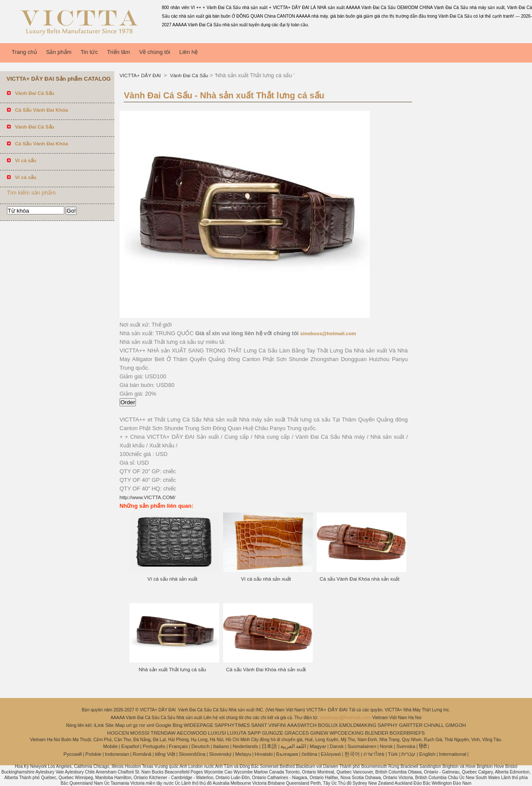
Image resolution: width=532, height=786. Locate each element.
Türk (393, 754)
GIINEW (319, 733)
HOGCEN (118, 733)
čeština (309, 754)
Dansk (337, 746)
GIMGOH (456, 725)
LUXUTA (237, 733)
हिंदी (423, 746)
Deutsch (201, 746)
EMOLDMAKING (358, 725)
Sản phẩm (59, 52)
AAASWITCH (302, 725)
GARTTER (411, 725)
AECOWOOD (192, 733)
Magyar (318, 746)
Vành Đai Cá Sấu (189, 75)
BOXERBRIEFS (407, 733)
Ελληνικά (331, 754)
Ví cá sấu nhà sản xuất (173, 579)
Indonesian (117, 754)
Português (154, 746)
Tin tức (89, 52)
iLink (99, 725)
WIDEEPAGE (199, 725)
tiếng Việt (165, 754)
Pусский (73, 754)
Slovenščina (192, 754)
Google (163, 725)
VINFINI (277, 725)
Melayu (243, 754)
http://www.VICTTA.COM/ (148, 497)
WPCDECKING (347, 733)
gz (135, 725)
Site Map (115, 725)
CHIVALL (434, 725)
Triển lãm (118, 52)
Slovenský (220, 754)
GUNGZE (272, 733)
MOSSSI (140, 733)
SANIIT (259, 725)
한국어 (352, 754)
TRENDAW (163, 733)
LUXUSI (217, 733)
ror (142, 725)
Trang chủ (24, 52)
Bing (178, 725)
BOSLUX (328, 725)
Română (142, 754)
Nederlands (245, 746)
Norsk (386, 746)
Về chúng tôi (154, 52)
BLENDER (377, 733)
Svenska (406, 746)
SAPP (254, 733)
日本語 (269, 746)
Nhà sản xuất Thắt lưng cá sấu (173, 670)
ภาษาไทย (374, 754)
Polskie (93, 754)
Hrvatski (264, 754)
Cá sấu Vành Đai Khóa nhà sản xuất (360, 579)
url (129, 725)
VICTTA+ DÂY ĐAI (141, 75)
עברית (408, 754)
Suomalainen (362, 746)
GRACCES (297, 733)
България (287, 754)
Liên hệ (188, 52)
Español (130, 746)
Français (178, 746)
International (452, 754)
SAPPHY (388, 725)
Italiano (221, 746)
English (427, 754)
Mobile (110, 746)
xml (150, 725)
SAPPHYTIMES (232, 725)
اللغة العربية (293, 746)
